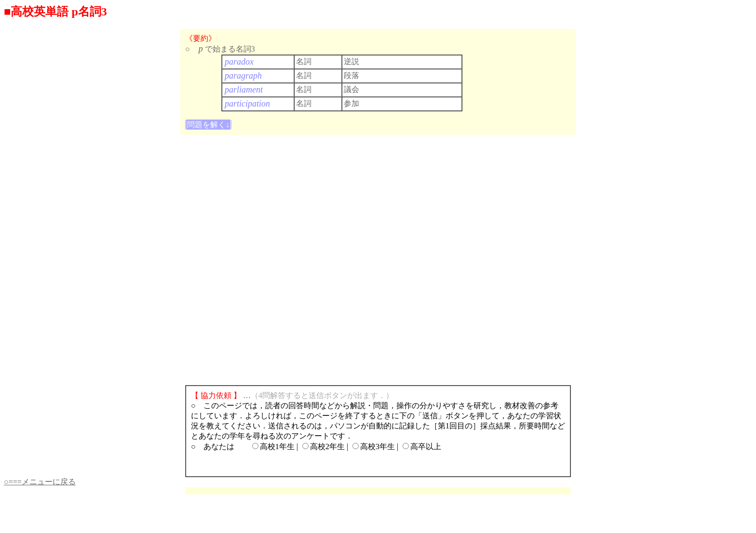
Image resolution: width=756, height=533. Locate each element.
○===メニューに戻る (40, 482)
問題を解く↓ (208, 125)
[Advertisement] (529, 57)
